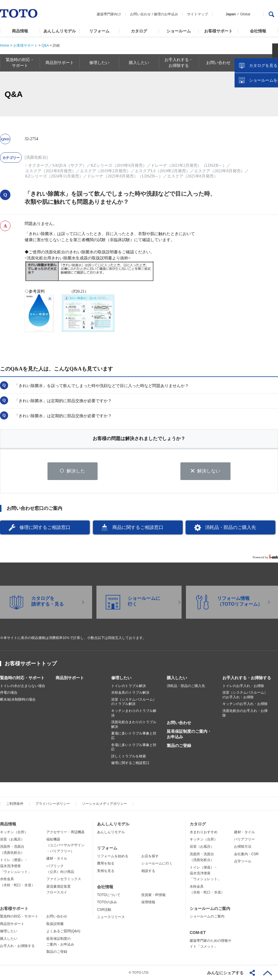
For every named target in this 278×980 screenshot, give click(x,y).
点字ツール (243, 862)
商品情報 (20, 31)
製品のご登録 (179, 746)
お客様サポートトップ (31, 664)
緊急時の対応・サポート (22, 678)
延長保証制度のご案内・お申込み (189, 734)
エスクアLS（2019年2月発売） (162, 171)
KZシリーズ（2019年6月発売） (119, 165)
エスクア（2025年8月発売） (192, 176)
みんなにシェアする (225, 973)
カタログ (139, 31)
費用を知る (106, 864)
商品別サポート (70, 678)
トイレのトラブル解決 (129, 686)
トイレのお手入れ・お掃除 (243, 686)
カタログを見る (255, 109)
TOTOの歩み (107, 903)
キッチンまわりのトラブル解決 (134, 714)
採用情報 (148, 903)
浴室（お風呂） (12, 840)
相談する (148, 871)
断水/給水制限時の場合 (18, 700)
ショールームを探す (259, 124)
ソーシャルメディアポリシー (105, 804)
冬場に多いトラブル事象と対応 (134, 748)
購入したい (177, 678)
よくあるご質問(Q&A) (63, 932)
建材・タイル (57, 859)
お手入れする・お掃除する (247, 678)
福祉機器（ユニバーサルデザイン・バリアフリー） (65, 846)
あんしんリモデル (60, 31)
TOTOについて (109, 895)
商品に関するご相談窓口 (138, 528)
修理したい (121, 678)
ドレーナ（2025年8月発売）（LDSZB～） (125, 176)
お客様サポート (218, 31)
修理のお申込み (166, 14)
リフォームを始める (113, 857)
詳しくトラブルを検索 (129, 756)
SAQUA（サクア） (69, 165)
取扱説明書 (55, 924)
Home (5, 45)
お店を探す (150, 857)
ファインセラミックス (64, 880)
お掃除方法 (243, 847)
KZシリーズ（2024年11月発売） (54, 176)
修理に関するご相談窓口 (45, 528)
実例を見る (106, 871)
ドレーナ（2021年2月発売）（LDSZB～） (189, 165)
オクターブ (38, 165)
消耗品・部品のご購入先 (231, 528)
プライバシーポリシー (53, 804)
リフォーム (99, 31)
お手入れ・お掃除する (17, 946)
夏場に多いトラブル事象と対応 (134, 736)
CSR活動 (104, 910)
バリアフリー (244, 840)
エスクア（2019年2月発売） (105, 171)
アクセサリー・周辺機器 (65, 832)
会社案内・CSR (246, 855)
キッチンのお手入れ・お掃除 (245, 704)
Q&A (45, 45)
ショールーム (179, 31)
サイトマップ (197, 14)
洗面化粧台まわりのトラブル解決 (134, 725)
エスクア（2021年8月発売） (51, 171)
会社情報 (258, 31)
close (271, 94)
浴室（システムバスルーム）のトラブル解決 (134, 702)
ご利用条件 (15, 804)
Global (245, 14)
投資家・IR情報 (153, 895)
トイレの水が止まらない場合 (23, 686)
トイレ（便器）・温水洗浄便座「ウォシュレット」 (16, 866)
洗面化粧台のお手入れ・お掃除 (245, 714)
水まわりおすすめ (204, 832)
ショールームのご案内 (210, 909)
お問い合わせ (140, 14)
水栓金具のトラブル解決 (130, 693)
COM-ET (198, 933)
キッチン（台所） (14, 832)
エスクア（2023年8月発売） (219, 171)
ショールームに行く (157, 864)
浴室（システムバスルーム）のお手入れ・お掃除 (245, 695)
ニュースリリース (111, 917)
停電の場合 (9, 693)
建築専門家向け (109, 14)
